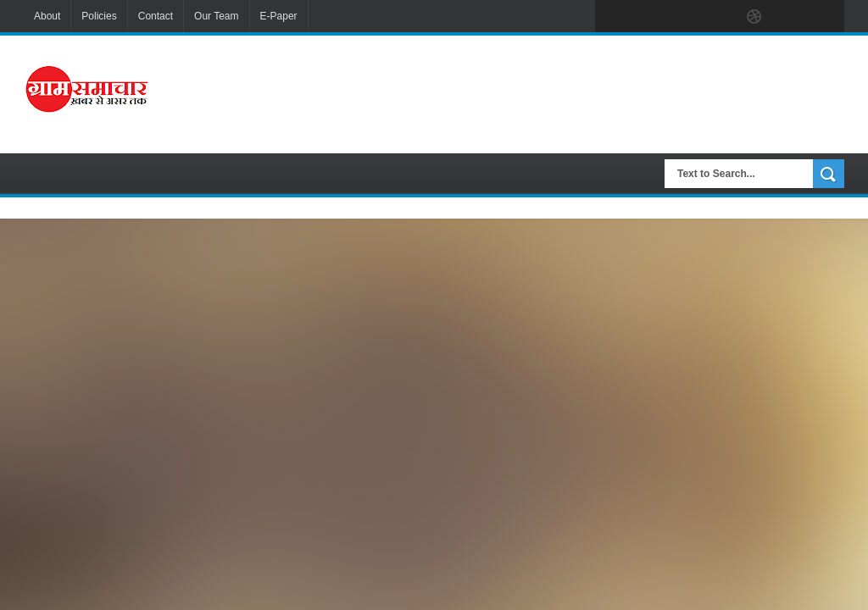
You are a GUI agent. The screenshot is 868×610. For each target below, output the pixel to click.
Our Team (216, 16)
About (47, 16)
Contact (156, 16)
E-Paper (279, 16)
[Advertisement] (555, 92)
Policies (99, 16)
